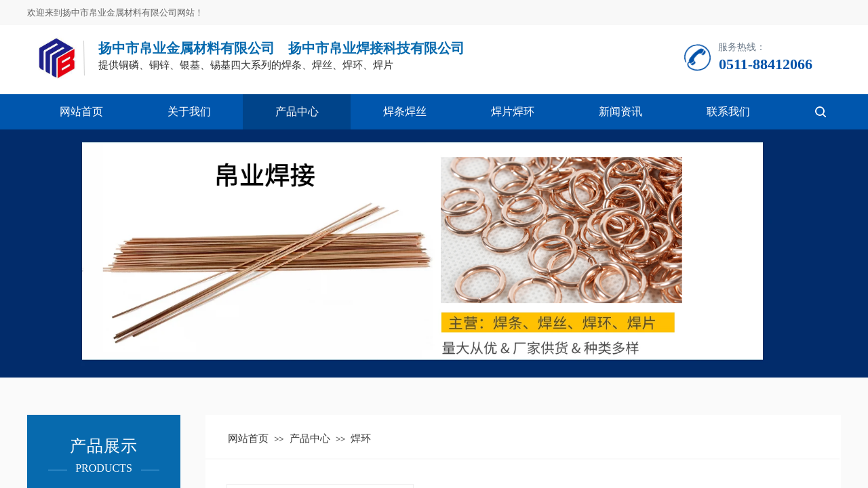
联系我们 (728, 111)
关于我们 (189, 111)
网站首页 (81, 111)
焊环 (361, 439)
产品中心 (297, 111)
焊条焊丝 (405, 111)
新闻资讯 (620, 111)
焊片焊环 (513, 111)
